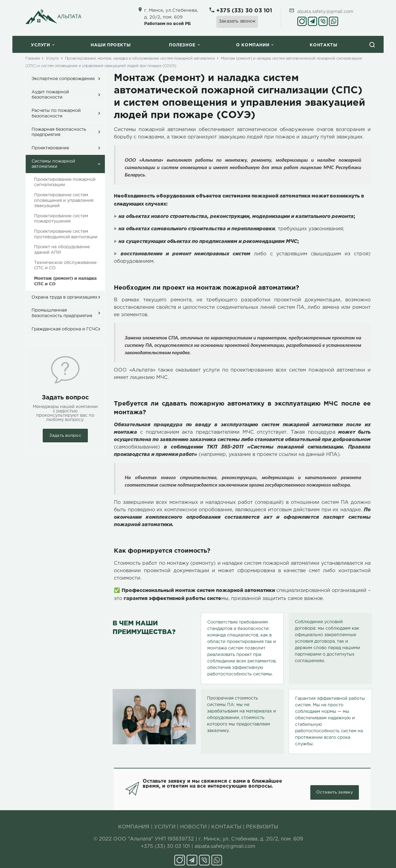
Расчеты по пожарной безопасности (56, 113)
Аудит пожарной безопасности (50, 95)
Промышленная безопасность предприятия (62, 313)
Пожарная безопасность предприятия (59, 132)
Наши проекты (111, 45)
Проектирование (50, 148)
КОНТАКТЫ (226, 821)
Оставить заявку (334, 786)
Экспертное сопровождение (63, 79)
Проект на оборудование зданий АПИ (62, 250)
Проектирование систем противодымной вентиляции (66, 234)
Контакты (323, 45)
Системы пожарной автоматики (53, 164)
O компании (253, 45)
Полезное (182, 45)
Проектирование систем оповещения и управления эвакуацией (64, 200)
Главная (32, 59)
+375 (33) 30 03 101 (244, 11)
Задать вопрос (65, 436)
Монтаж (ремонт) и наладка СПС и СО (65, 281)
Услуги (41, 45)
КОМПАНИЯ (134, 821)
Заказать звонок (237, 21)
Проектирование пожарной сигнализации (65, 182)
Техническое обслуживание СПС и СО (65, 266)
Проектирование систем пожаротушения (61, 219)
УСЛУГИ (165, 821)
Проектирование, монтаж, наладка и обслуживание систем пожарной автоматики (140, 59)
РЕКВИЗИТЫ (262, 821)
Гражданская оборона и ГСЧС (65, 329)
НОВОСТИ (193, 821)
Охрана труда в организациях (65, 297)
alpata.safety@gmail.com (325, 12)
